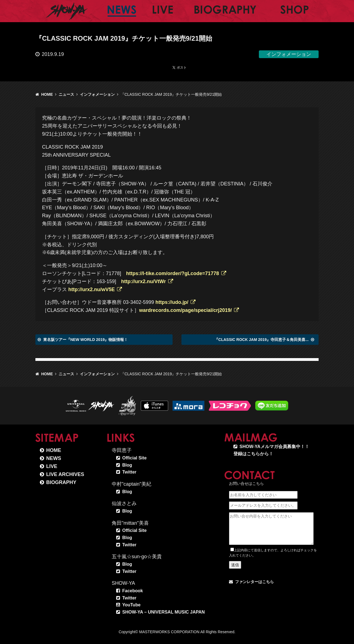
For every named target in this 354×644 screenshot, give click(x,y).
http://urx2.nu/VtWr (144, 281)
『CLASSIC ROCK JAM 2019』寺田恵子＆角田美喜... (261, 340)
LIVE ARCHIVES (65, 474)
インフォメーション (97, 94)
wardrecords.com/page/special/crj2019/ (185, 310)
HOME (47, 94)
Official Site (134, 458)
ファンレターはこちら (254, 582)
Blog (127, 465)
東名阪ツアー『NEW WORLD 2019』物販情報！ (85, 340)
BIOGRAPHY (61, 482)
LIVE (52, 466)
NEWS (54, 458)
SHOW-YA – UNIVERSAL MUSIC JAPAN (163, 612)
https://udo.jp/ (172, 302)
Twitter (129, 472)
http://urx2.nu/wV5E (92, 289)
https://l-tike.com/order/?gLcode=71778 (173, 273)
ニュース (66, 94)
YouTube (131, 605)
